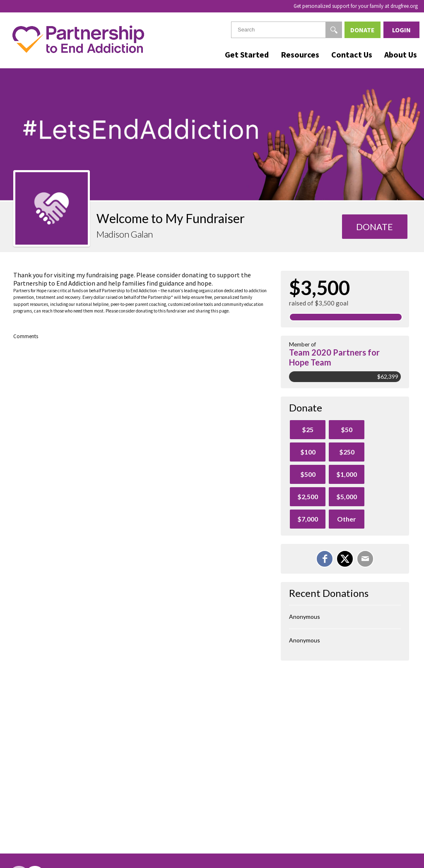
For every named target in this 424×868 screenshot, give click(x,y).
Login (401, 30)
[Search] (334, 30)
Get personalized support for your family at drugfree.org (356, 6)
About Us (401, 54)
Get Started (247, 54)
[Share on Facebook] (325, 559)
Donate (363, 30)
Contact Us (352, 54)
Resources (300, 54)
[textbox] (287, 30)
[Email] (365, 559)
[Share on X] (345, 559)
